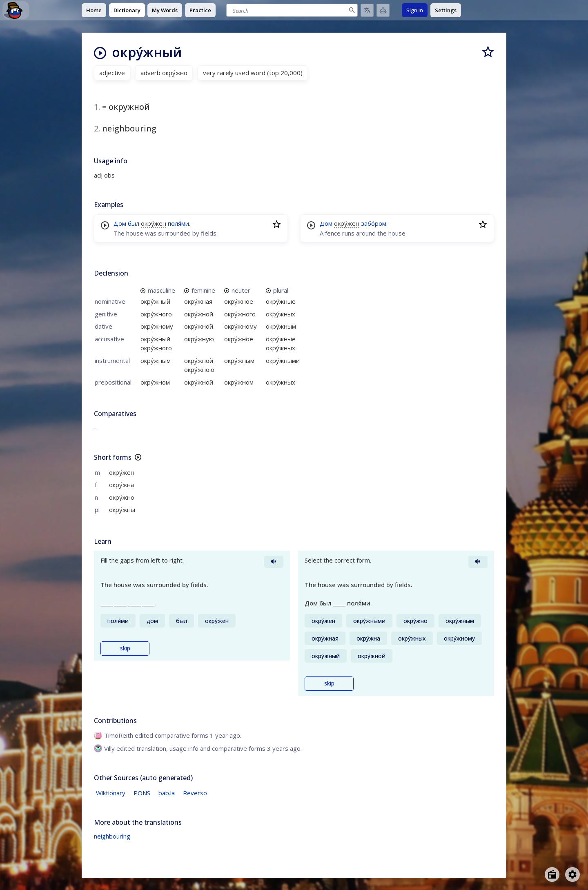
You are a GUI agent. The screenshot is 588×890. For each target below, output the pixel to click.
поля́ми (178, 223)
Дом (120, 223)
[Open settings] (572, 874)
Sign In (415, 10)
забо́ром (374, 223)
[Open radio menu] (552, 874)
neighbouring (112, 836)
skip (125, 648)
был (134, 223)
